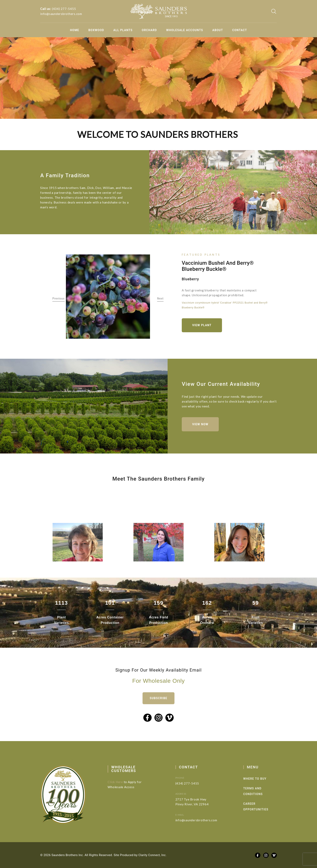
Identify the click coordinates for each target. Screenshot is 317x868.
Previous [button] (59, 299)
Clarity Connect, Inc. (153, 855)
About (218, 30)
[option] (108, 297)
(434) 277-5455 (64, 9)
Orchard (149, 30)
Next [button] (160, 299)
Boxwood (96, 30)
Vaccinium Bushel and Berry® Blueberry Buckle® (218, 266)
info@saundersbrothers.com (61, 14)
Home (74, 30)
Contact (240, 30)
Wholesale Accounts (185, 30)
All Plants (123, 30)
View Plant (202, 325)
